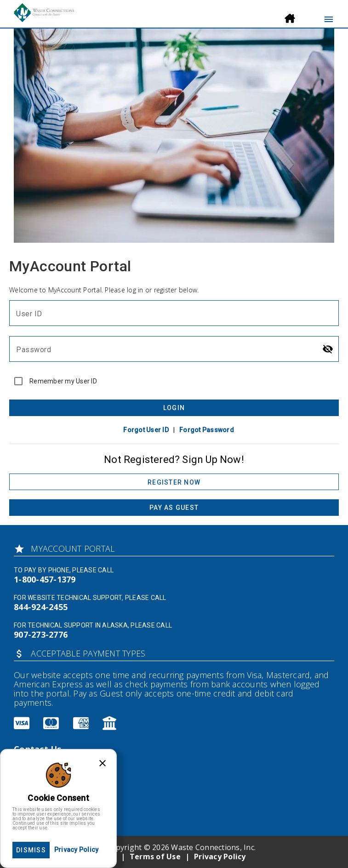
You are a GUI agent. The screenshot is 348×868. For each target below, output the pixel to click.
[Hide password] (328, 349)
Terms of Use (155, 857)
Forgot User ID (146, 430)
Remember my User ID (63, 381)
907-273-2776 (41, 634)
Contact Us (38, 749)
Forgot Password (207, 430)
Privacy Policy (220, 857)
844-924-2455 (41, 607)
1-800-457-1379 (45, 579)
